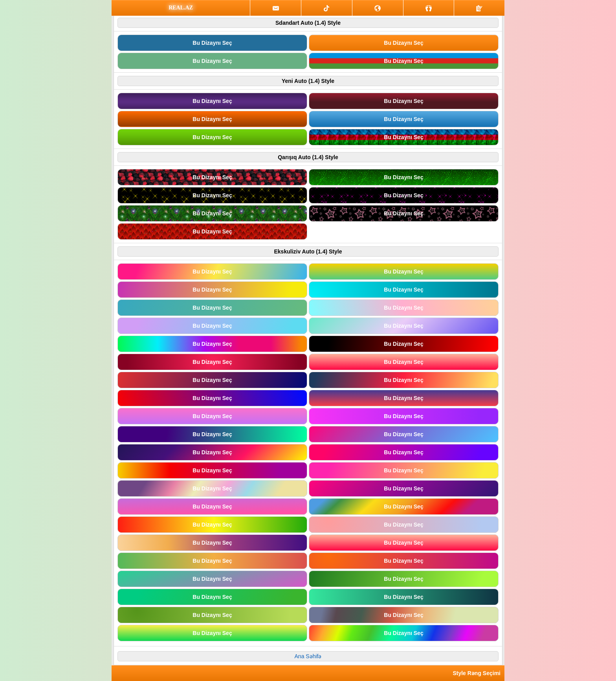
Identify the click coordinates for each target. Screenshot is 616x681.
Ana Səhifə (308, 656)
